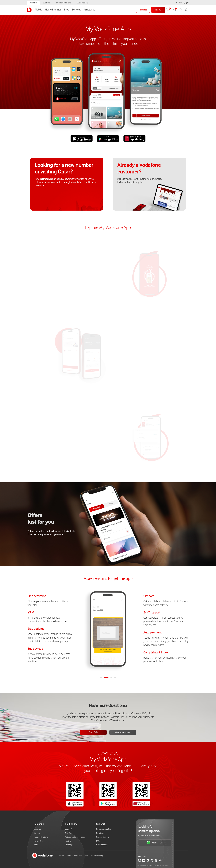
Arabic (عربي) (183, 3)
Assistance (89, 10)
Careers (37, 833)
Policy (61, 856)
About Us (37, 829)
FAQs (98, 841)
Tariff (86, 856)
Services (76, 10)
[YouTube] (160, 861)
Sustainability (83, 3)
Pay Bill (158, 10)
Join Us (68, 833)
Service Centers (103, 837)
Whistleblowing (97, 856)
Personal (33, 3)
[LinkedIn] (144, 861)
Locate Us (100, 833)
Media (36, 845)
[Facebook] (148, 861)
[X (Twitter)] (152, 861)
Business (46, 3)
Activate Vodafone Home (75, 837)
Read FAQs (93, 732)
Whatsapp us (154, 843)
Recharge (143, 10)
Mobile (39, 10)
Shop (66, 10)
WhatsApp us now (123, 732)
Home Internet (53, 10)
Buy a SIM (69, 829)
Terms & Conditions (74, 856)
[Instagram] (140, 861)
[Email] (156, 861)
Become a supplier (104, 829)
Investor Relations (63, 3)
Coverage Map (102, 845)
